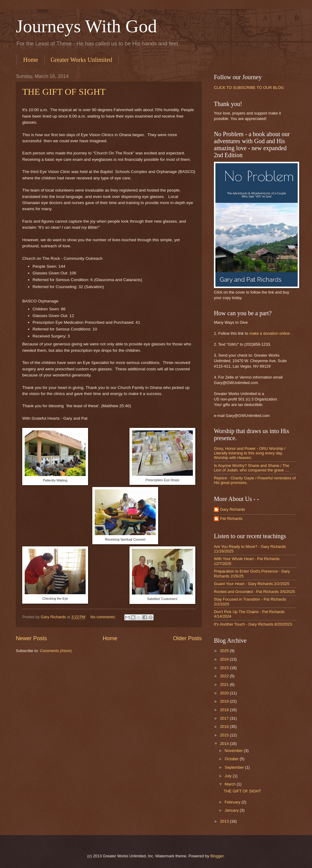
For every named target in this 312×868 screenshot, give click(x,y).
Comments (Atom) (56, 651)
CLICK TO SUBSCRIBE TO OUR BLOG (249, 88)
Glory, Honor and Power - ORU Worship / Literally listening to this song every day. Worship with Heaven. (250, 453)
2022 (225, 676)
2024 (225, 659)
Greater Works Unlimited (81, 60)
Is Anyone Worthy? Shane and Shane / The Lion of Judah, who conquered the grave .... (252, 468)
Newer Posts (31, 638)
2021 (225, 685)
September (235, 767)
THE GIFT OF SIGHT (64, 92)
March (230, 784)
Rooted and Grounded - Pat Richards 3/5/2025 (254, 592)
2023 (225, 668)
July (229, 776)
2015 (225, 735)
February (233, 802)
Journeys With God (86, 26)
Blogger (217, 856)
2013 (225, 821)
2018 (225, 710)
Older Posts (187, 638)
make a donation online (269, 333)
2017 (225, 718)
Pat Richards (231, 519)
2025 (225, 651)
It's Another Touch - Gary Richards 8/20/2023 (253, 624)
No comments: (104, 617)
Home (31, 60)
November (234, 751)
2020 (225, 693)
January (232, 810)
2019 (225, 701)
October (232, 759)
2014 (225, 744)
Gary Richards (232, 509)
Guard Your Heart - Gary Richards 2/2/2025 (252, 584)
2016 (225, 727)
